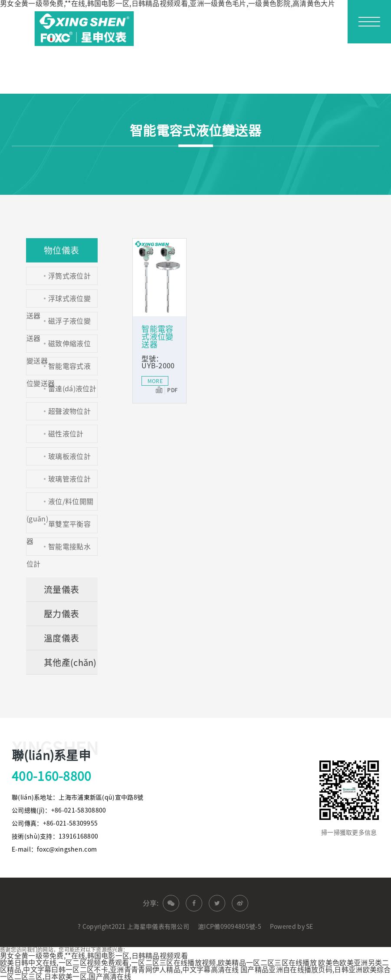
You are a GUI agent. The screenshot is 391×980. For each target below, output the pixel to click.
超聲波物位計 (69, 411)
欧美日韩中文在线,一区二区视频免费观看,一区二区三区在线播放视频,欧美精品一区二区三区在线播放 (158, 963)
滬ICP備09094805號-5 (230, 927)
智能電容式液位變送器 (59, 369)
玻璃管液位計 (69, 479)
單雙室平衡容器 (59, 527)
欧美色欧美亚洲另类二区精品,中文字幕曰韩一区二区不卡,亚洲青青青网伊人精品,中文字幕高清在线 (194, 966)
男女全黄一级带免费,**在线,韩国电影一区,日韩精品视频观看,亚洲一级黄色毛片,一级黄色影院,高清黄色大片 (168, 3)
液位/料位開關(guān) (60, 504)
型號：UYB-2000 (158, 362)
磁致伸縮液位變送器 (59, 346)
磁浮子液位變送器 (59, 324)
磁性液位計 (66, 434)
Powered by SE (292, 927)
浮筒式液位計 (69, 276)
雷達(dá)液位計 (72, 389)
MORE (155, 381)
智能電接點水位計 (59, 549)
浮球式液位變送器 (59, 301)
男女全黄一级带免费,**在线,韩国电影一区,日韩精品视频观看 (94, 956)
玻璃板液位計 (69, 456)
